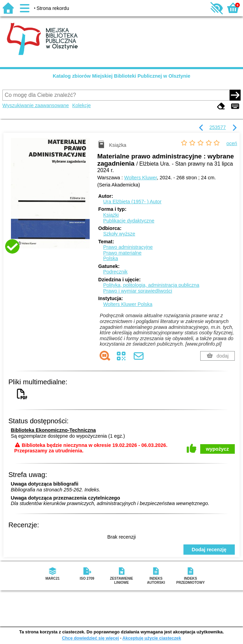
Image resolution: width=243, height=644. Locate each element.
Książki (111, 215)
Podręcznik (115, 272)
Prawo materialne (122, 253)
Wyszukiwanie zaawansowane (36, 105)
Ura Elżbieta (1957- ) (132, 202)
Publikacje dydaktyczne (129, 221)
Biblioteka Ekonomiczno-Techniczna (53, 430)
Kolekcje (81, 105)
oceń (232, 143)
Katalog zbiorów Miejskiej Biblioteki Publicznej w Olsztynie (121, 76)
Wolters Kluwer (141, 178)
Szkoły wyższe (119, 234)
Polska (110, 258)
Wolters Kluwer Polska (128, 304)
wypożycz (218, 449)
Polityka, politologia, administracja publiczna (151, 285)
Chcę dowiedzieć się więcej (90, 638)
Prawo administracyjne (128, 247)
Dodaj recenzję (209, 550)
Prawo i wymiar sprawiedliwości (138, 291)
